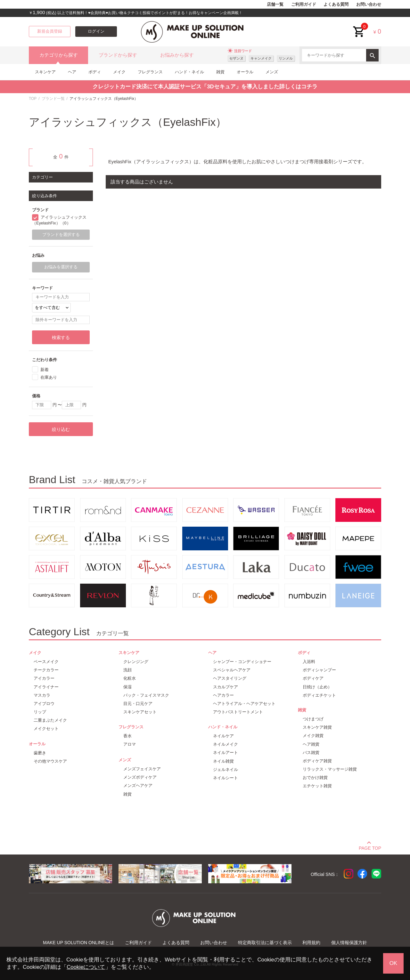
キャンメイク (261, 58)
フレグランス (150, 72)
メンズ (272, 72)
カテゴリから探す (59, 55)
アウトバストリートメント (238, 712)
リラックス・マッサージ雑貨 (330, 769)
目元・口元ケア (138, 704)
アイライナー (46, 687)
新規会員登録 (50, 31)
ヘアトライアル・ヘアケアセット (244, 704)
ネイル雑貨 (223, 761)
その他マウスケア (50, 761)
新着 (45, 370)
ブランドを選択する (61, 235)
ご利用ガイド (304, 4)
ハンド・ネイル (189, 72)
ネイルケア (223, 736)
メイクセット (46, 729)
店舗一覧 (275, 4)
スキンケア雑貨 (317, 727)
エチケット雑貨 (317, 786)
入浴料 (309, 662)
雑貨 (220, 72)
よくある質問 (336, 4)
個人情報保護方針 (349, 943)
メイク (119, 72)
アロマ (130, 744)
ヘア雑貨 (311, 744)
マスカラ (42, 695)
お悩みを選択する (61, 267)
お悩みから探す (177, 55)
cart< (359, 27)
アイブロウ (44, 704)
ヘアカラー (223, 695)
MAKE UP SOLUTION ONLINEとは (78, 943)
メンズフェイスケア (142, 769)
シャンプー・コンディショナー (242, 662)
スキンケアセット (140, 712)
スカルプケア (225, 687)
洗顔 (127, 670)
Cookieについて (86, 967)
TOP (33, 99)
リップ (40, 712)
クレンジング (136, 662)
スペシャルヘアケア (232, 670)
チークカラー (46, 670)
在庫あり (49, 377)
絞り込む (61, 429)
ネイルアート (225, 753)
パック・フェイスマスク (146, 695)
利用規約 (311, 943)
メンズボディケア (140, 777)
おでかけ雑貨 (315, 778)
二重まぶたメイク (50, 720)
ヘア (72, 72)
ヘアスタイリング (230, 678)
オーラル (245, 72)
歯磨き (40, 753)
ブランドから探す (118, 55)
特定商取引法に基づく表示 (265, 943)
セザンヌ (236, 58)
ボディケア (313, 678)
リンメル (286, 58)
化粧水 (130, 678)
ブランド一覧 (53, 99)
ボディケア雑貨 (317, 761)
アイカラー (44, 678)
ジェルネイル (225, 769)
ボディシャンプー (319, 670)
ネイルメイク (225, 744)
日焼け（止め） (317, 687)
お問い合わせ (369, 4)
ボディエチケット (319, 695)
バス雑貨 (311, 753)
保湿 (127, 687)
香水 (127, 736)
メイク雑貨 (313, 736)
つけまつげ (313, 719)
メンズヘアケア (138, 786)
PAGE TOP (370, 847)
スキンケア (45, 72)
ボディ (95, 72)
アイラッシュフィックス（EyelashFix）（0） (59, 220)
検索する (61, 337)
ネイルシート (225, 778)
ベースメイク (46, 662)
